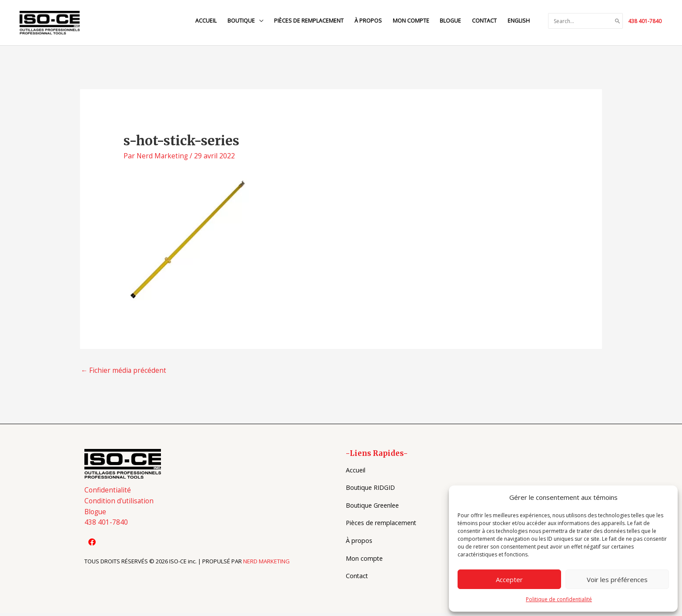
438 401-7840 (645, 21)
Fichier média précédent (124, 374)
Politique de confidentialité (559, 599)
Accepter (509, 579)
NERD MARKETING (266, 566)
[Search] (618, 21)
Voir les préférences (617, 579)
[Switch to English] (518, 21)
